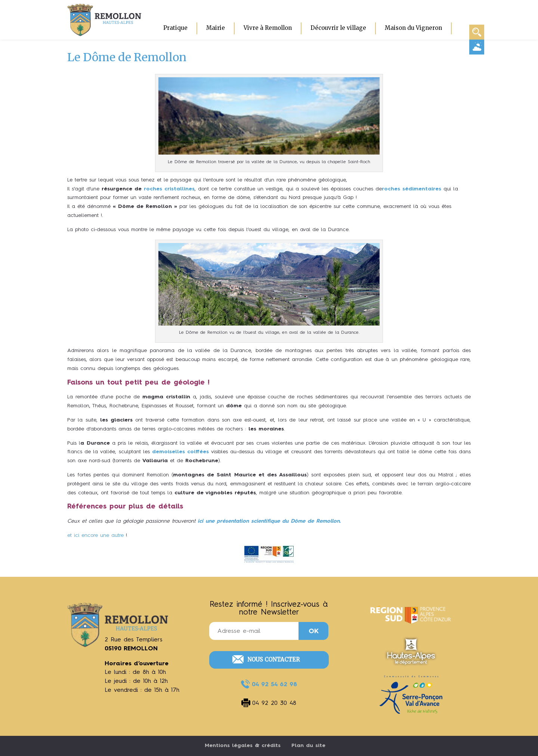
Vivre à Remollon (268, 28)
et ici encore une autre (95, 535)
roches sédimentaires (412, 189)
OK (314, 631)
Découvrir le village (338, 28)
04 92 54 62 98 (274, 685)
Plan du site (308, 746)
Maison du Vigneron (413, 28)
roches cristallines (169, 189)
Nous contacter (273, 659)
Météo (477, 47)
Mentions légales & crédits (243, 746)
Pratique (175, 28)
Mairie (216, 28)
